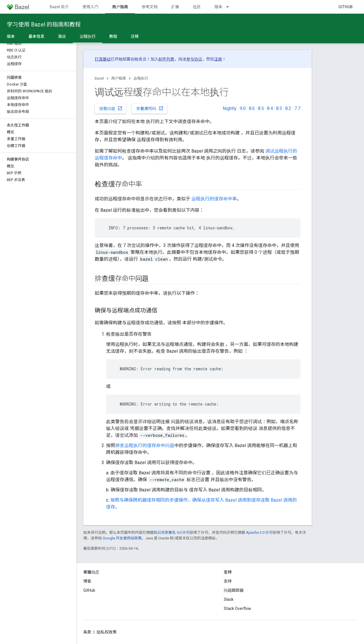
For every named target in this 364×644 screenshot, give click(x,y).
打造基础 (103, 59)
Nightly (230, 108)
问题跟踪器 (234, 590)
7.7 (297, 108)
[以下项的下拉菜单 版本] (230, 7)
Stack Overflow (237, 608)
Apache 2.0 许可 (259, 532)
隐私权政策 (107, 632)
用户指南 (119, 78)
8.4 (270, 108)
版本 (218, 7)
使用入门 (90, 7)
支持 (228, 581)
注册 (218, 59)
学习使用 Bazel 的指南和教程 (44, 24)
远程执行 (141, 78)
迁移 (135, 36)
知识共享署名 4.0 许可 (172, 532)
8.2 (288, 108)
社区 (197, 7)
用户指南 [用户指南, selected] (120, 7)
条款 (87, 632)
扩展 (175, 7)
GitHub (346, 7)
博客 (87, 581)
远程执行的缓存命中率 (214, 199)
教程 (113, 36)
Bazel (99, 78)
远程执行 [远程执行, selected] (88, 36)
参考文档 (150, 7)
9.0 (243, 108)
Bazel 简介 (59, 7)
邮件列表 (166, 59)
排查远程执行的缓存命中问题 (145, 445)
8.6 (252, 108)
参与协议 (194, 59)
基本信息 (36, 36)
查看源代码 (150, 108)
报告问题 (111, 108)
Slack (229, 599)
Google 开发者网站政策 (122, 538)
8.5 (261, 108)
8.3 (279, 108)
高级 (62, 36)
